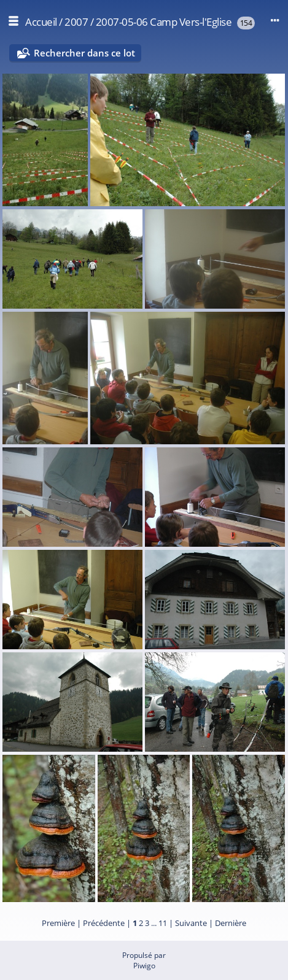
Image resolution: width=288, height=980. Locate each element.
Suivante (191, 923)
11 (163, 923)
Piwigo (144, 966)
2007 (76, 22)
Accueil (41, 22)
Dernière (231, 923)
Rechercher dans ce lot (84, 53)
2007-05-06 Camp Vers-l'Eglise (164, 22)
